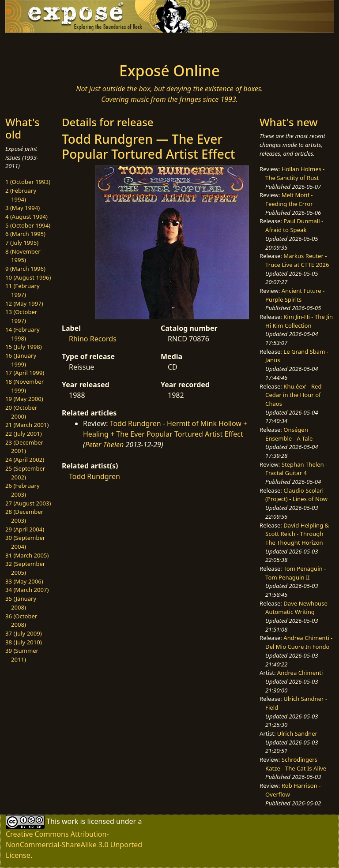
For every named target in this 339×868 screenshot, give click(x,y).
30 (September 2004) (25, 542)
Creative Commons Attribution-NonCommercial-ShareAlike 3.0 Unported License (74, 845)
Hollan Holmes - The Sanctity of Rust (295, 173)
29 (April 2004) (25, 529)
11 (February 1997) (23, 290)
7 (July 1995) (22, 243)
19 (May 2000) (24, 399)
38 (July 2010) (24, 642)
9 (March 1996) (25, 269)
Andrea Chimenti (300, 673)
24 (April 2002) (25, 460)
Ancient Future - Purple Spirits (295, 295)
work (70, 821)
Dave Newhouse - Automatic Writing (298, 608)
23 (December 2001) (24, 447)
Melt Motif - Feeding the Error (289, 199)
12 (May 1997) (24, 303)
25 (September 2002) (25, 473)
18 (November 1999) (24, 386)
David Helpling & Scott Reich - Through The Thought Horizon (297, 534)
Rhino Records (93, 339)
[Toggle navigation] (34, 45)
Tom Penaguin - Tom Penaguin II (296, 573)
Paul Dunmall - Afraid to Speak (294, 225)
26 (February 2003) (23, 490)
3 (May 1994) (23, 208)
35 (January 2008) (21, 603)
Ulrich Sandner (297, 733)
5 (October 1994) (28, 225)
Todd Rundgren (94, 476)
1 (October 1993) (28, 182)
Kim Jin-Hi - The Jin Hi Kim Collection (299, 321)
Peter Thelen (105, 445)
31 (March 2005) (27, 555)
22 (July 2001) (24, 434)
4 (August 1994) (26, 217)
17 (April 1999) (25, 373)
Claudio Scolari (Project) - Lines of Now (296, 495)
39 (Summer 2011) (22, 655)
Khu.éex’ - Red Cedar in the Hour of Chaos (293, 395)
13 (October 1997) (21, 316)
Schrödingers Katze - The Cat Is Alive (296, 764)
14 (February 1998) (23, 334)
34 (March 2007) (27, 590)
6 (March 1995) (25, 234)
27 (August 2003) (28, 503)
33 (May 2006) (24, 581)
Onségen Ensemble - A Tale (289, 434)
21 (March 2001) (27, 425)
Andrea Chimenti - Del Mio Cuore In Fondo (299, 642)
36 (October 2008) (21, 621)
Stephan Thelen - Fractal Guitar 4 (296, 469)
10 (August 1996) (28, 277)
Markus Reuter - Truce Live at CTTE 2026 (297, 260)
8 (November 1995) (23, 256)
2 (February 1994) (21, 195)
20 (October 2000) (21, 412)
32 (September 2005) (25, 568)
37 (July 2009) (24, 633)
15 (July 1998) (24, 347)
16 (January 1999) (21, 360)
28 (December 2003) (24, 516)
